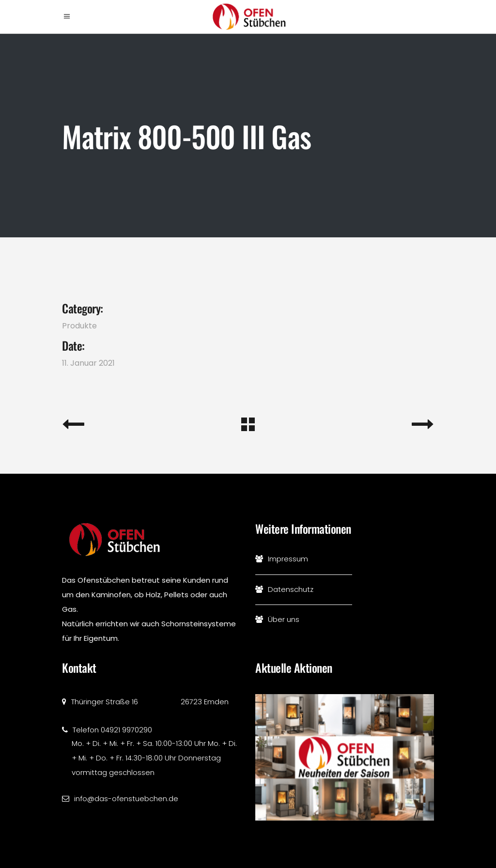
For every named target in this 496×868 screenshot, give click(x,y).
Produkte (79, 326)
